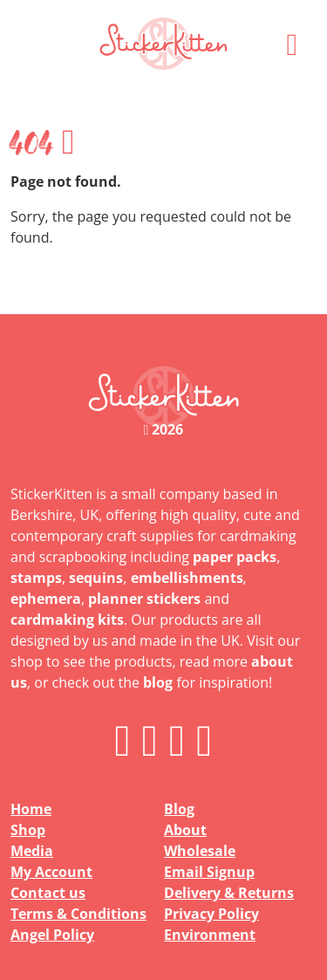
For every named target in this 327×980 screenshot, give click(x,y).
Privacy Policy (211, 914)
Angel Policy (52, 935)
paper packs (235, 557)
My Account (51, 872)
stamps (36, 578)
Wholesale (200, 851)
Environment (210, 935)
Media (32, 851)
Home (31, 809)
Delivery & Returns (229, 893)
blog (158, 682)
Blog (179, 809)
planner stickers (144, 599)
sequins (96, 578)
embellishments (187, 578)
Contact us (48, 893)
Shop (28, 830)
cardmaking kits (67, 620)
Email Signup (209, 872)
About (185, 830)
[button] (292, 44)
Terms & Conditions (78, 914)
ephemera (46, 599)
